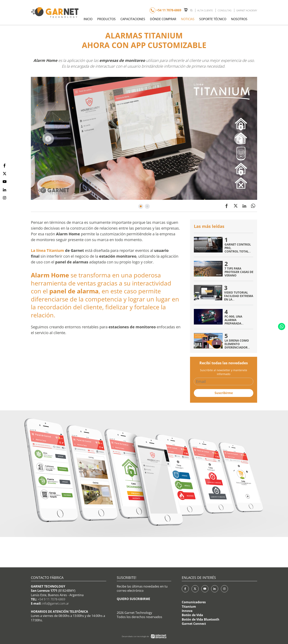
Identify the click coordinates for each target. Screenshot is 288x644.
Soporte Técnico (213, 19)
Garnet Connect (194, 624)
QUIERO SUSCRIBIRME (133, 599)
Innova (187, 611)
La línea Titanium (47, 250)
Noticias (188, 19)
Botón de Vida (192, 615)
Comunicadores (194, 602)
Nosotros (239, 19)
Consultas (225, 10)
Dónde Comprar (163, 19)
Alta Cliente (205, 10)
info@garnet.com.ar (56, 603)
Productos (106, 19)
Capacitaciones (133, 19)
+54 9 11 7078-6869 (51, 599)
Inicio (88, 19)
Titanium (189, 607)
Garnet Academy (247, 10)
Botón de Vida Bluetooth (201, 619)
